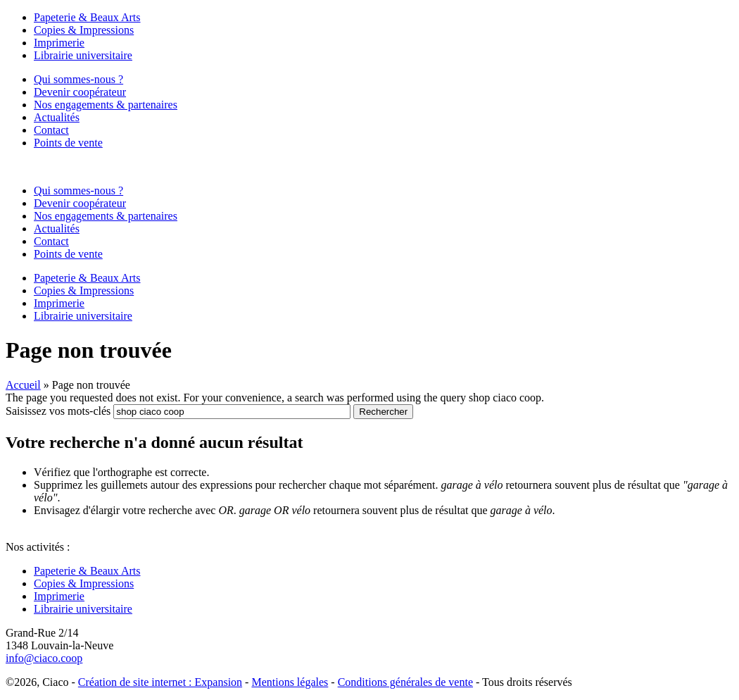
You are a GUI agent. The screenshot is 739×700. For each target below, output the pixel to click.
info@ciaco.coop (44, 658)
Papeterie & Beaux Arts (87, 17)
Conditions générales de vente (405, 682)
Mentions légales (290, 682)
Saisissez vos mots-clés (59, 411)
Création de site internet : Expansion (160, 682)
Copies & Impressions (84, 30)
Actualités (57, 117)
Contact (51, 130)
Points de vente (68, 143)
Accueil (23, 385)
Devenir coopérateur (80, 92)
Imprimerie (59, 43)
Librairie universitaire (83, 55)
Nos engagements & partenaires (106, 105)
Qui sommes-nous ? (78, 79)
